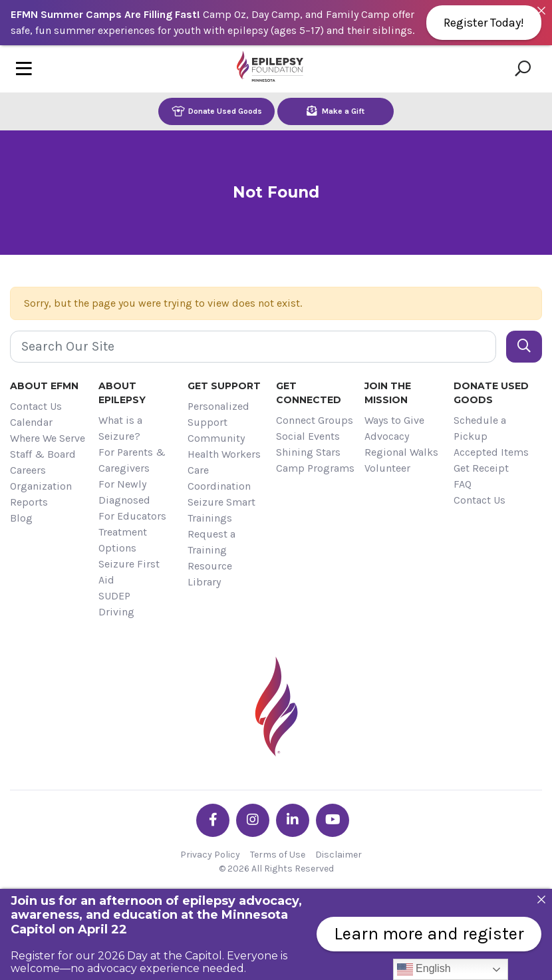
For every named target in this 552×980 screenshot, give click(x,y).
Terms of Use (278, 855)
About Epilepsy (122, 393)
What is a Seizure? (120, 428)
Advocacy (387, 436)
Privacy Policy (210, 855)
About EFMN (44, 386)
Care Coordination (219, 478)
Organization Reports (41, 494)
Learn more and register (429, 934)
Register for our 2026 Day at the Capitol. (117, 956)
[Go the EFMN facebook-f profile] (213, 820)
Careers (28, 470)
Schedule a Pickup (480, 428)
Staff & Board (43, 454)
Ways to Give (394, 420)
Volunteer (387, 468)
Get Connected (309, 393)
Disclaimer (339, 855)
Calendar (31, 422)
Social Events (308, 436)
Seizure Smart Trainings (221, 510)
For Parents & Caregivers (132, 460)
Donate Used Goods (217, 111)
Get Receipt (481, 468)
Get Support (224, 386)
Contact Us (36, 406)
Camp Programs (315, 468)
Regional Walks (401, 452)
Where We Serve (48, 438)
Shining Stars (308, 452)
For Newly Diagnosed (124, 492)
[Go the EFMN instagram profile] (253, 820)
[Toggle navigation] (24, 69)
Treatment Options (123, 540)
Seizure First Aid (129, 572)
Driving (116, 612)
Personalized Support (218, 414)
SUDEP (114, 596)
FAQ (463, 484)
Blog (21, 518)
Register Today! (484, 23)
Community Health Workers (224, 446)
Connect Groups (315, 420)
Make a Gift (336, 111)
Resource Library (210, 574)
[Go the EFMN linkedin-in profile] (293, 820)
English (424, 969)
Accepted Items (491, 452)
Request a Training (211, 542)
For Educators (132, 516)
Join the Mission (388, 393)
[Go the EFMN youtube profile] (333, 820)
